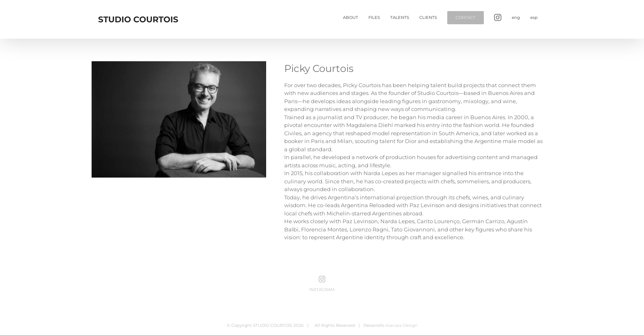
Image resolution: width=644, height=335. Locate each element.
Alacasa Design (402, 325)
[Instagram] (322, 279)
